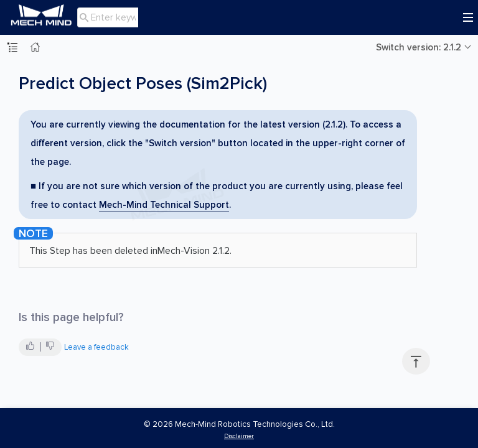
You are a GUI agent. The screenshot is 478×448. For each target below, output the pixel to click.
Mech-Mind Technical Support (164, 205)
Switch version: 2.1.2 (419, 47)
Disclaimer (239, 436)
